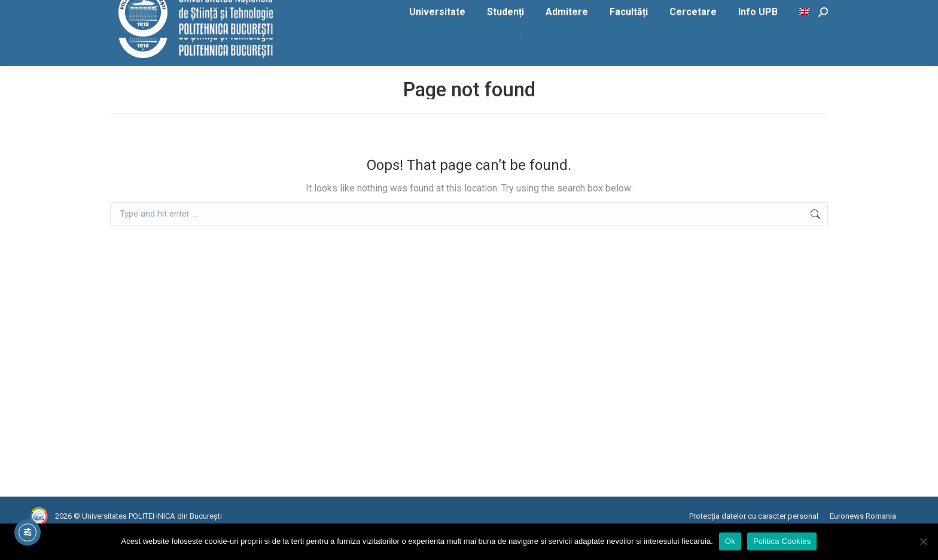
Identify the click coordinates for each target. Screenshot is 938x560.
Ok (730, 541)
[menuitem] (806, 57)
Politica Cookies (782, 541)
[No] (923, 541)
